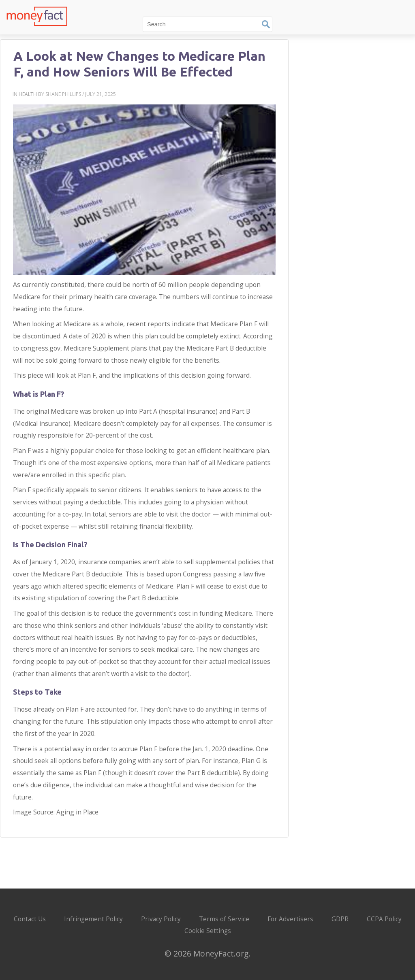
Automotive (391, 7)
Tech (327, 7)
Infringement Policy (93, 919)
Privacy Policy (161, 919)
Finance (354, 7)
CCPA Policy (384, 919)
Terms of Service (224, 919)
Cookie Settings (208, 931)
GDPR (340, 919)
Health (28, 94)
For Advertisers (290, 919)
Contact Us (30, 919)
